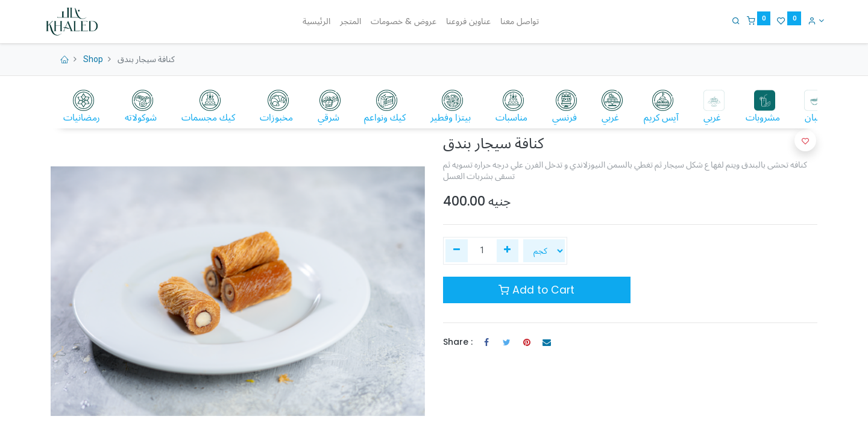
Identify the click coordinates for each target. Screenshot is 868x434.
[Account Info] (809, 20)
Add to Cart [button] (536, 290)
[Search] (729, 20)
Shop (93, 59)
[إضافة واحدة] (508, 251)
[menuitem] (316, 22)
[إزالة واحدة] (457, 251)
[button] (805, 140)
